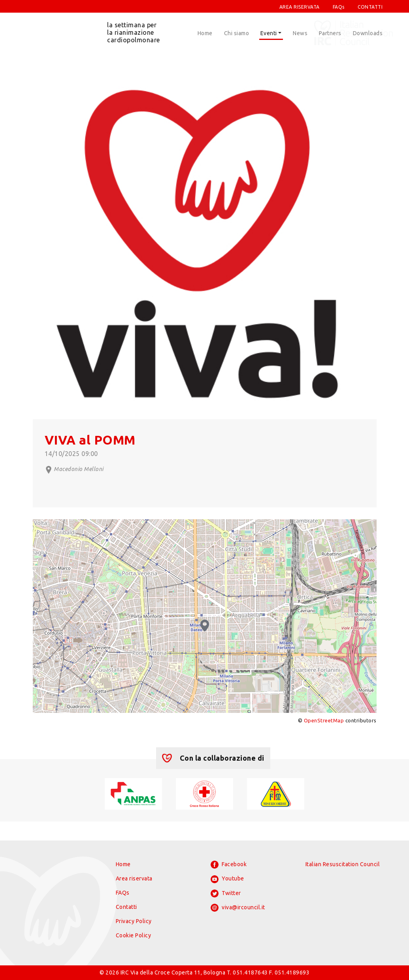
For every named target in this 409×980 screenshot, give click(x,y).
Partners (330, 33)
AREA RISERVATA (300, 7)
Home (205, 33)
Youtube (227, 879)
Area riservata (134, 878)
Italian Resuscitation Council (343, 864)
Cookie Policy (134, 935)
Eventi (269, 33)
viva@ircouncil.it (238, 908)
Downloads (368, 33)
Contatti (126, 907)
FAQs (339, 7)
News (300, 33)
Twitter (226, 893)
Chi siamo (237, 33)
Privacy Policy (134, 921)
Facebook (229, 865)
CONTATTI (370, 7)
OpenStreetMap (324, 720)
